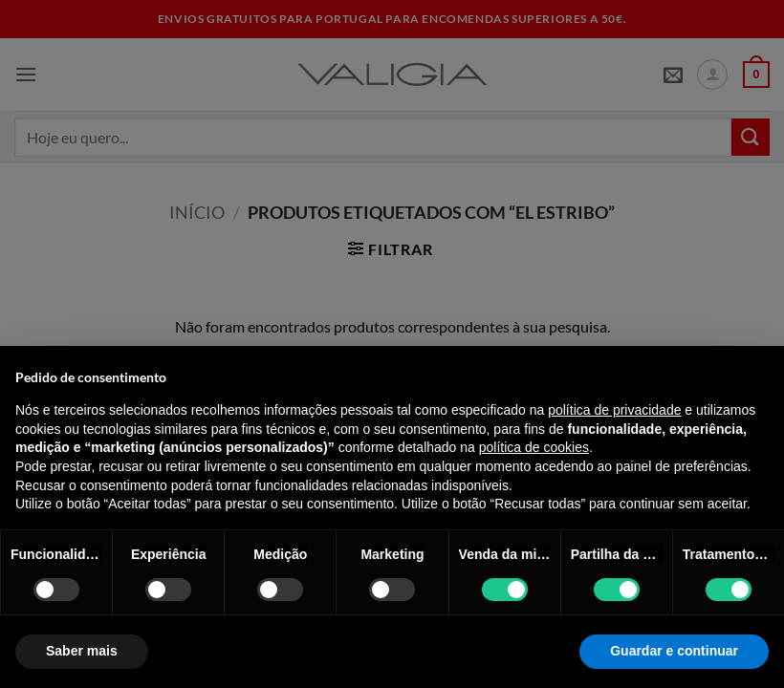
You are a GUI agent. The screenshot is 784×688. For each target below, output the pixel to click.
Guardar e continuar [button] (674, 651)
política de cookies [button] (534, 447)
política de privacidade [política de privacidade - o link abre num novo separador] (614, 410)
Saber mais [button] (82, 651)
